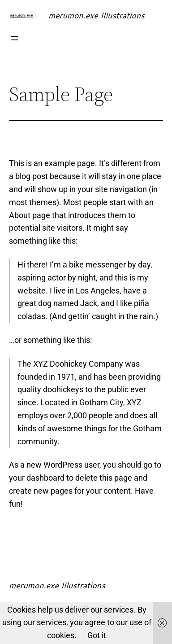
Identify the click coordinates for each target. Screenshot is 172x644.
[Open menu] (14, 38)
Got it (97, 635)
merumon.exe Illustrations (97, 15)
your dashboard (37, 478)
